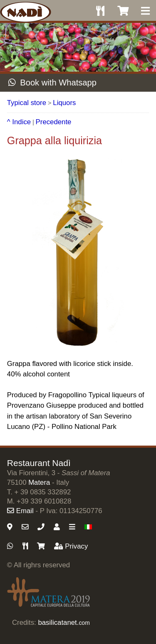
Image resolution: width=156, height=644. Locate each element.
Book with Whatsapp (52, 83)
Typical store (27, 103)
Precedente (54, 122)
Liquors (64, 103)
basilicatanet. (64, 623)
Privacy (71, 546)
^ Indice (19, 122)
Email (20, 511)
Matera (39, 482)
